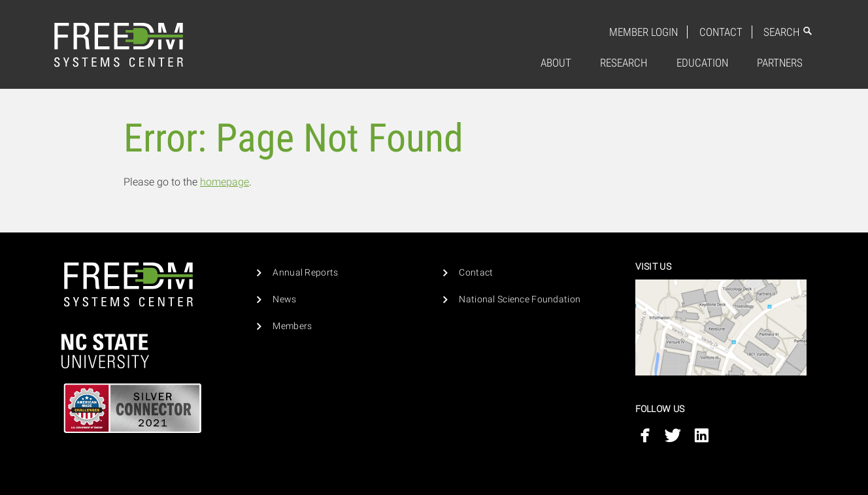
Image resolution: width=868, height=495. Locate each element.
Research (624, 63)
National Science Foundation (520, 299)
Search (788, 32)
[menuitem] (556, 63)
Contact (721, 32)
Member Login (643, 32)
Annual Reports (305, 273)
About (556, 63)
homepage (225, 182)
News (284, 299)
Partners (780, 63)
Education (702, 63)
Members (292, 326)
